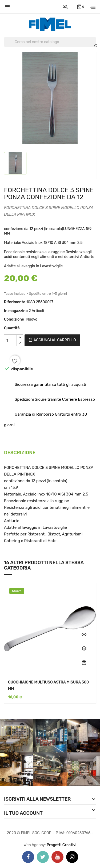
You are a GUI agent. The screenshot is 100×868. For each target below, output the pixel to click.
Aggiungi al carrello (52, 340)
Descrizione (20, 453)
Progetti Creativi (62, 845)
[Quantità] (10, 340)
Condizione (14, 319)
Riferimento (15, 302)
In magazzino (16, 311)
